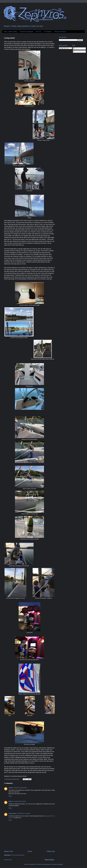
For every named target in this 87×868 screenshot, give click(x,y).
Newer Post (9, 851)
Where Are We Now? (60, 32)
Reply (10, 796)
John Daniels (12, 813)
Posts (76, 48)
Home (30, 851)
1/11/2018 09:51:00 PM (19, 801)
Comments (77, 51)
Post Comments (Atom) (18, 855)
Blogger (61, 864)
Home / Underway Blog (11, 32)
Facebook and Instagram (26, 32)
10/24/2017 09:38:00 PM (20, 788)
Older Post (51, 851)
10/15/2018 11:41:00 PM (23, 813)
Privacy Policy (8, 860)
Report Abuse (50, 860)
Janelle (11, 788)
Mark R (11, 801)
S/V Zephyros (48, 32)
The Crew (39, 32)
